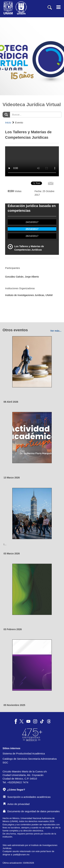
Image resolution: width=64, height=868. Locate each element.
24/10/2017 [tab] (32, 222)
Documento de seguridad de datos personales (31, 811)
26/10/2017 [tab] (32, 236)
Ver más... (56, 331)
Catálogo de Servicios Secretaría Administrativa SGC (30, 761)
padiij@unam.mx (21, 855)
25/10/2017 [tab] (32, 229)
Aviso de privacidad (16, 804)
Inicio (8, 122)
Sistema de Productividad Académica (24, 753)
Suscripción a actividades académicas (27, 797)
